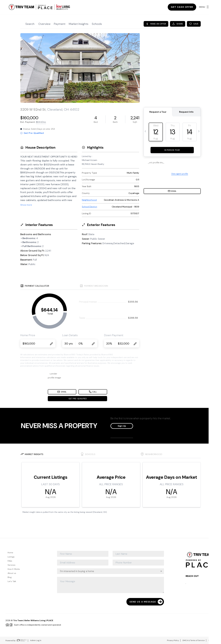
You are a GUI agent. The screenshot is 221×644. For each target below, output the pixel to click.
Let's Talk (12, 581)
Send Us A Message (146, 602)
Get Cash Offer (182, 7)
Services (11, 565)
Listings (11, 557)
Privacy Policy (173, 640)
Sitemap (212, 640)
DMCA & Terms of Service (194, 640)
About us (12, 573)
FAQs (10, 561)
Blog (10, 577)
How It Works (14, 569)
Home (10, 553)
